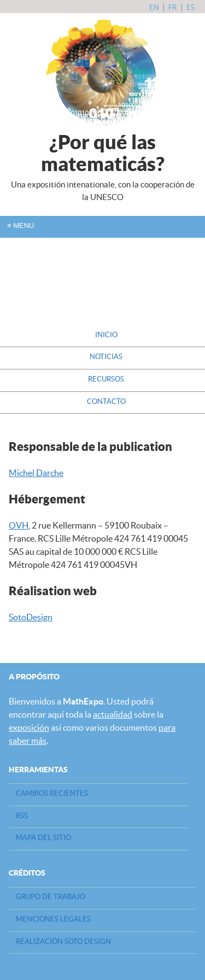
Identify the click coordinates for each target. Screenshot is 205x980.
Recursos (106, 379)
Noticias (106, 357)
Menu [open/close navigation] (20, 225)
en (155, 7)
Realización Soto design (63, 941)
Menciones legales (53, 919)
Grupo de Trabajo (51, 897)
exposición (29, 727)
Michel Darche (36, 473)
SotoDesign (31, 617)
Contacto (106, 401)
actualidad (113, 714)
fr (173, 7)
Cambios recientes (52, 793)
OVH (19, 525)
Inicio (106, 335)
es (191, 7)
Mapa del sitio (43, 838)
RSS (22, 816)
